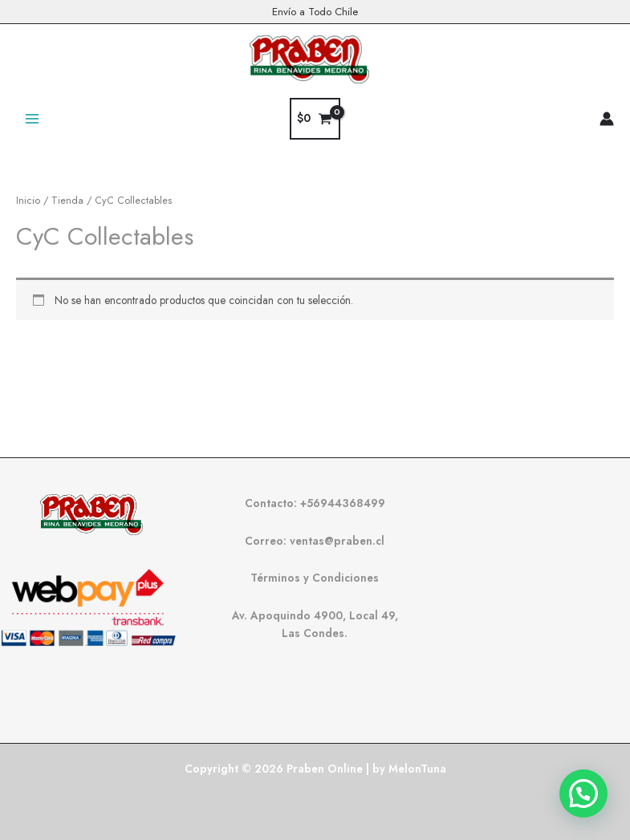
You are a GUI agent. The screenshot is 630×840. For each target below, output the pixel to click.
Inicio (28, 201)
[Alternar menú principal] (32, 118)
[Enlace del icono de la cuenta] (607, 119)
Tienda (67, 201)
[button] (583, 793)
